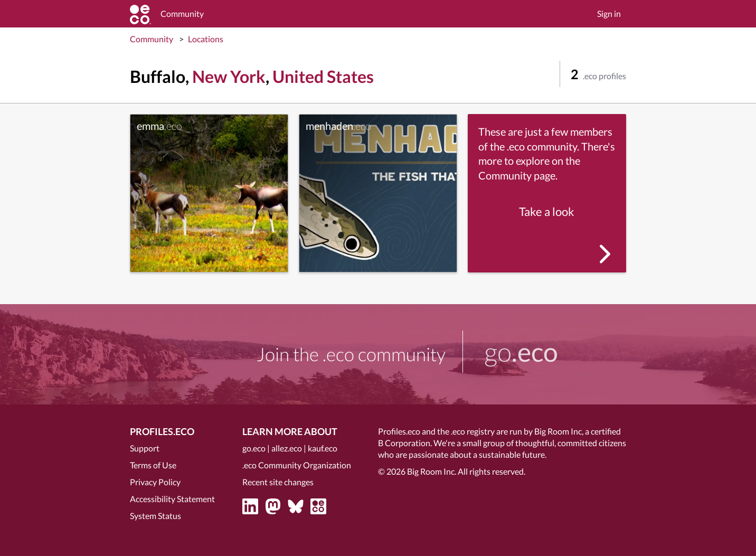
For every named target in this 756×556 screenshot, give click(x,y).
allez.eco (287, 448)
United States (323, 76)
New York (229, 76)
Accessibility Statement (172, 499)
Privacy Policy (155, 482)
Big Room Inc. (432, 471)
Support (145, 448)
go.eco (254, 448)
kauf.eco (323, 448)
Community (152, 39)
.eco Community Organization (297, 465)
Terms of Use (153, 465)
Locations (206, 39)
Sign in (609, 13)
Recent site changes (278, 482)
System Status (155, 516)
